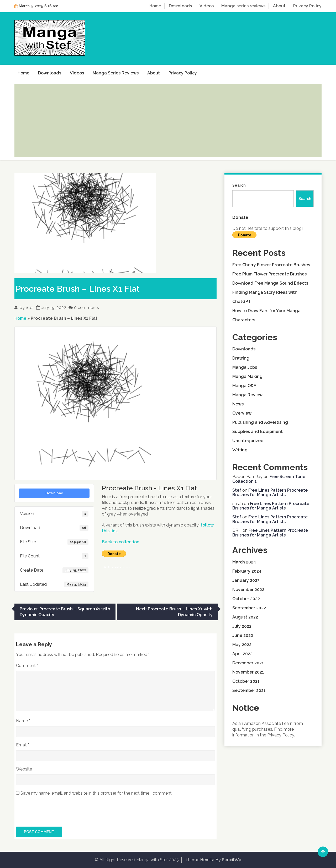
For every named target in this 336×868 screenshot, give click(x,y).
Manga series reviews (243, 6)
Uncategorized (248, 441)
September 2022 (249, 608)
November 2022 (248, 590)
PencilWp (232, 860)
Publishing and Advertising (260, 422)
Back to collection (121, 542)
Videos (207, 6)
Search (239, 185)
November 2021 (248, 672)
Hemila (207, 860)
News (238, 404)
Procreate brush (117, 567)
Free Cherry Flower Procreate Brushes (271, 265)
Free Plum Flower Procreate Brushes (269, 274)
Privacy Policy (307, 6)
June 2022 (243, 635)
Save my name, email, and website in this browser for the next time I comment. (96, 793)
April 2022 (242, 654)
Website (24, 769)
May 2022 (242, 645)
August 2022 (245, 617)
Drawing (241, 358)
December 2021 (248, 663)
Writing (240, 450)
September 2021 (249, 690)
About (279, 6)
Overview (242, 413)
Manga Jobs (245, 367)
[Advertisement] (168, 121)
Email (23, 745)
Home (155, 6)
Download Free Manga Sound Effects (270, 283)
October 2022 (246, 599)
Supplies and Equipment (258, 432)
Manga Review (247, 395)
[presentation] (56, 814)
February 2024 (247, 571)
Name (23, 721)
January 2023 (246, 580)
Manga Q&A (244, 386)
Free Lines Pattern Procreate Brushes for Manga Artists (270, 493)
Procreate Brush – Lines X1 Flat (78, 289)
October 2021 (246, 681)
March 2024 (244, 562)
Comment (27, 666)
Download (54, 493)
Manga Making (247, 376)
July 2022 (242, 626)
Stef (30, 308)
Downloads (180, 6)
